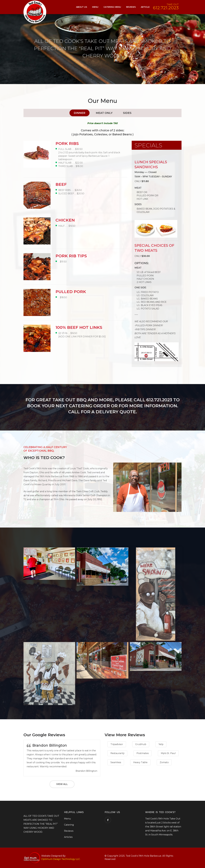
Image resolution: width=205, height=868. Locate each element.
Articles (68, 837)
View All (62, 784)
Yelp (161, 744)
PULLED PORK (71, 292)
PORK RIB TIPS (71, 256)
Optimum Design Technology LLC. (61, 859)
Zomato (164, 762)
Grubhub (141, 744)
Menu (95, 7)
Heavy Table (140, 762)
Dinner (80, 113)
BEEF (61, 184)
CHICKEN (65, 220)
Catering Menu (112, 7)
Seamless (116, 762)
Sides (127, 113)
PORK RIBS (67, 143)
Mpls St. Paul (168, 753)
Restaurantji (117, 753)
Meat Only (104, 113)
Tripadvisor (117, 744)
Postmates (143, 753)
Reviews (131, 7)
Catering (69, 825)
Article (145, 7)
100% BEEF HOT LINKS (79, 327)
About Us (82, 7)
